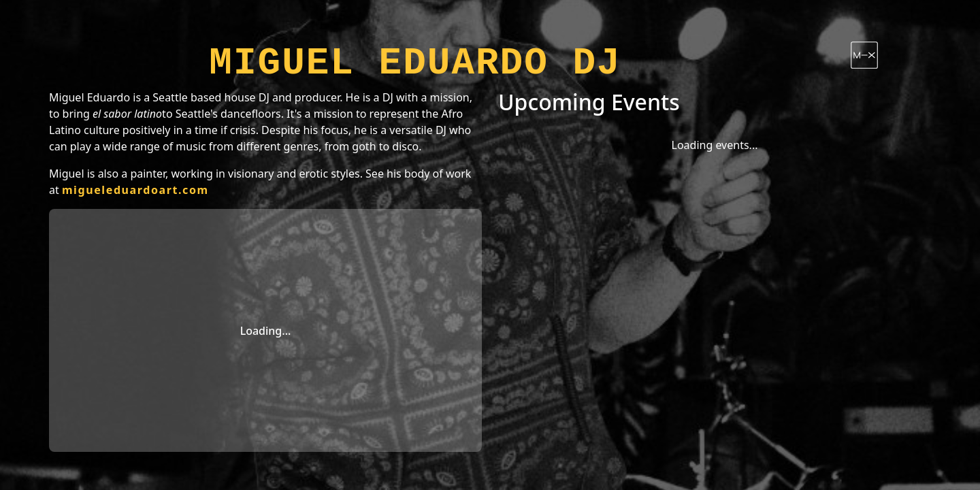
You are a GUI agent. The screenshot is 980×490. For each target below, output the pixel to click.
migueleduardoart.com (135, 190)
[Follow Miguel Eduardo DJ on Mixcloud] (864, 55)
